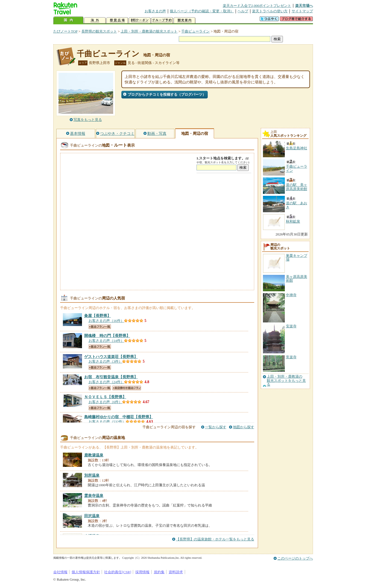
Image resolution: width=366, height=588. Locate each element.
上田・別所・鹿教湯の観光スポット (149, 31)
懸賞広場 (117, 20)
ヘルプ (243, 11)
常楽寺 (291, 357)
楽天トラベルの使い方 (270, 11)
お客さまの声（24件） (106, 382)
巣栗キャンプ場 (297, 257)
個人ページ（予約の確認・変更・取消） (202, 11)
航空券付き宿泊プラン (127, 388)
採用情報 (142, 572)
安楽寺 (291, 326)
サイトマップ (302, 11)
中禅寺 (291, 295)
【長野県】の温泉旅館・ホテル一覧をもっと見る (215, 539)
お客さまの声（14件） (106, 341)
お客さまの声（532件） (107, 422)
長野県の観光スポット (99, 31)
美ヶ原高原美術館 (297, 279)
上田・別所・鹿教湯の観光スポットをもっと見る (286, 381)
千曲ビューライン (195, 31)
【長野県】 (98, 316)
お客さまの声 (155, 11)
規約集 (159, 572)
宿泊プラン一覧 (100, 327)
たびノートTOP (65, 31)
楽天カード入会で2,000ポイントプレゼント (257, 6)
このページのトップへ (295, 558)
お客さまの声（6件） (106, 402)
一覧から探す (216, 427)
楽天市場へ (304, 6)
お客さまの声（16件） (106, 321)
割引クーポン (140, 20)
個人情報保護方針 (86, 572)
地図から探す (244, 427)
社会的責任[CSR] (118, 572)
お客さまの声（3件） (106, 361)
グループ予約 (162, 20)
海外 (95, 20)
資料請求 (176, 572)
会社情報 (60, 572)
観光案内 (185, 20)
